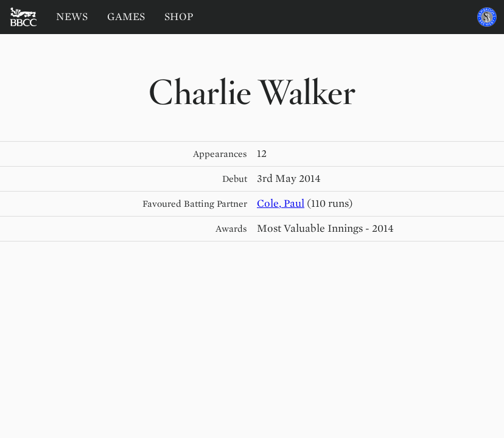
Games (126, 17)
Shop (179, 17)
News (72, 17)
